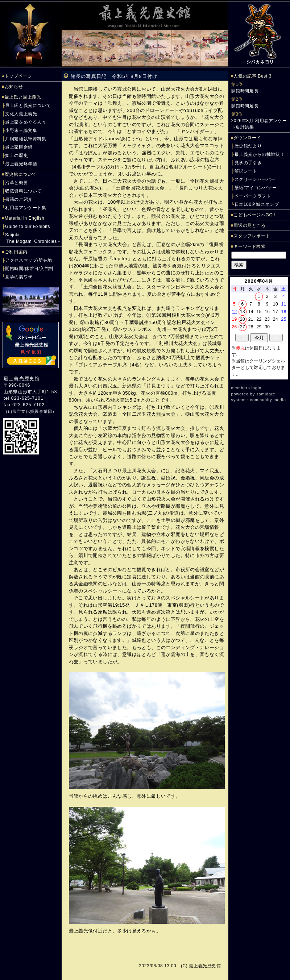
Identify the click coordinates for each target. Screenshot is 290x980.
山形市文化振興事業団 (30, 411)
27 (243, 327)
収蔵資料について (23, 191)
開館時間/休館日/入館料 (29, 269)
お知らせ (14, 87)
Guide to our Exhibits (28, 227)
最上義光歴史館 (22, 379)
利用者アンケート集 (26, 208)
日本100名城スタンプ (257, 204)
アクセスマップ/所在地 (29, 260)
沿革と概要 (16, 183)
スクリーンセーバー (255, 179)
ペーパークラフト (253, 196)
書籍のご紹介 (19, 199)
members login (246, 388)
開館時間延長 (245, 91)
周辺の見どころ (249, 225)
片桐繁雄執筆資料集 (26, 139)
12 (234, 312)
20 (243, 319)
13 (243, 312)
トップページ (18, 76)
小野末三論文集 (21, 130)
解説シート (246, 171)
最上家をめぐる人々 (26, 122)
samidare (266, 394)
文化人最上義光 (21, 114)
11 (284, 304)
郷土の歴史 (16, 155)
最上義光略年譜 (21, 164)
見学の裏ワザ (19, 277)
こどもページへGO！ (255, 215)
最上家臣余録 (19, 147)
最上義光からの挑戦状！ (260, 154)
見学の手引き (248, 163)
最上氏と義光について (28, 105)
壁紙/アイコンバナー (256, 188)
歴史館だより (248, 146)
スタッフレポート (252, 236)
